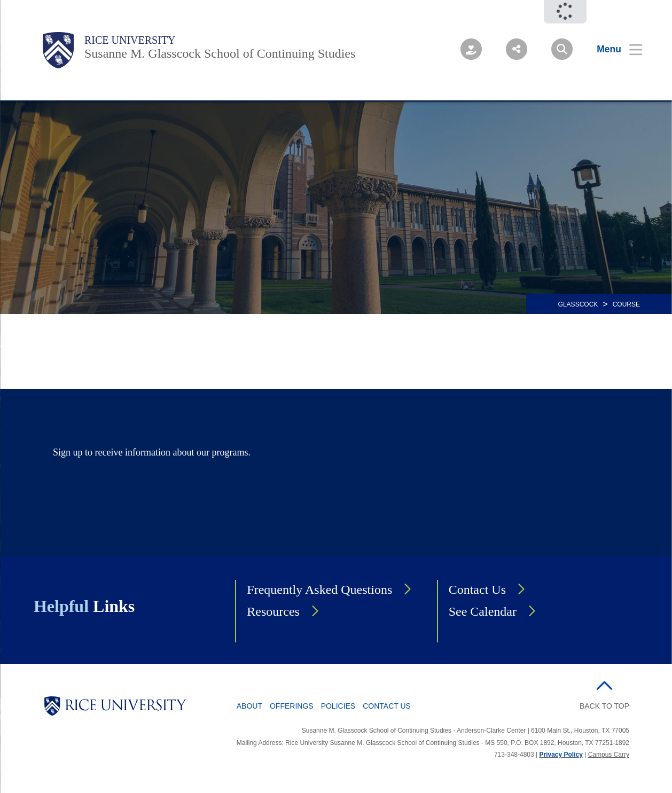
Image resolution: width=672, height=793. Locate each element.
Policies (338, 706)
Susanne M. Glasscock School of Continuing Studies (220, 53)
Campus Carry (609, 755)
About (249, 706)
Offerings (292, 706)
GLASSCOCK (578, 304)
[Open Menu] (613, 49)
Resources (273, 611)
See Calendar (483, 611)
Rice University (130, 40)
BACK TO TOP (604, 706)
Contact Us (477, 590)
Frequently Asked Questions (319, 590)
